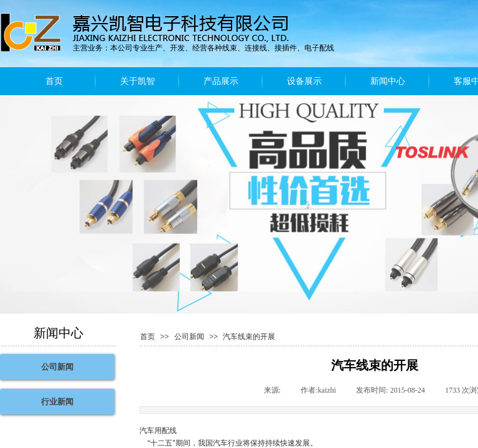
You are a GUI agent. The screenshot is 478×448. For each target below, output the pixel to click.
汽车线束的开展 (249, 337)
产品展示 (221, 81)
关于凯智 (138, 81)
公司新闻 (189, 337)
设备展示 (304, 81)
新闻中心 (388, 81)
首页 (54, 81)
